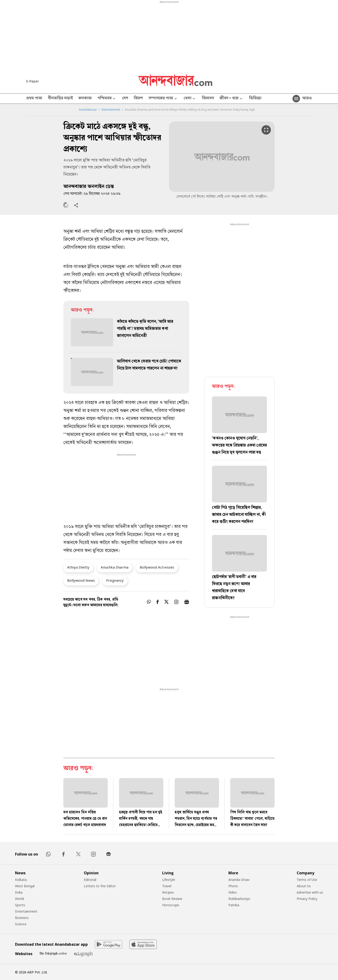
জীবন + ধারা (231, 99)
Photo (233, 886)
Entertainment (111, 110)
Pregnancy (115, 580)
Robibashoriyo (239, 899)
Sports (20, 905)
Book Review (172, 899)
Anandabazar (88, 110)
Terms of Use (307, 880)
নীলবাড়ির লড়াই (60, 99)
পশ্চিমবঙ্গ (107, 99)
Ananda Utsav (239, 880)
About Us (304, 886)
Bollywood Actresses (157, 567)
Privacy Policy (307, 899)
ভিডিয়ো (255, 99)
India (19, 892)
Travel (167, 886)
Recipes (168, 892)
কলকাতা (85, 99)
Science (21, 924)
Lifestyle (169, 880)
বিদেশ (138, 99)
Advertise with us (310, 892)
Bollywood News (81, 580)
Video (233, 892)
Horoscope (171, 905)
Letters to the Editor (100, 886)
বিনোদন (208, 99)
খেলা (190, 99)
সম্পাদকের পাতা (163, 99)
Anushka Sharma (115, 567)
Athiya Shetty (78, 567)
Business (22, 918)
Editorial (90, 880)
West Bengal (25, 886)
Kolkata (21, 880)
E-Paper (33, 81)
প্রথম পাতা (34, 99)
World (19, 899)
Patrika (234, 905)
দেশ (125, 99)
